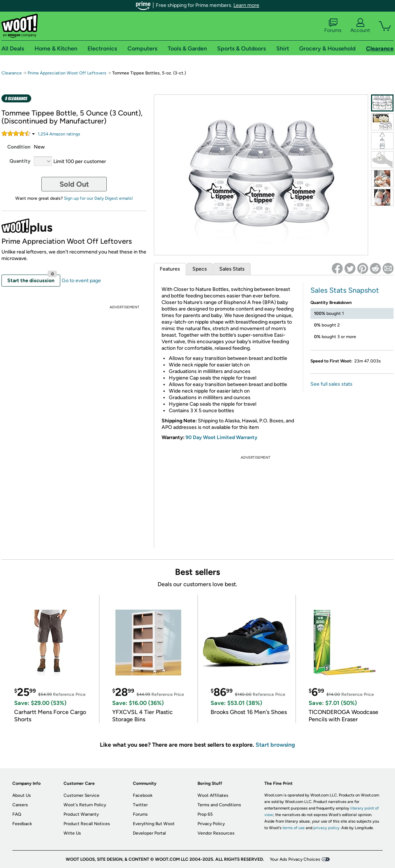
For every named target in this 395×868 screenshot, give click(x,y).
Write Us (72, 833)
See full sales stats (331, 384)
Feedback (22, 824)
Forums (333, 26)
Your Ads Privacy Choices (295, 859)
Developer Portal (149, 833)
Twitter (140, 805)
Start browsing (275, 745)
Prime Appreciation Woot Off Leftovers (67, 73)
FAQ (17, 814)
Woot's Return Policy (85, 805)
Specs (200, 269)
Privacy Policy (211, 824)
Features (170, 269)
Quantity (20, 161)
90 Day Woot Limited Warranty (221, 437)
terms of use (294, 828)
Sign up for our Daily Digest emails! (99, 198)
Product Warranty (81, 814)
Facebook (143, 795)
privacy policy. (327, 828)
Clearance (12, 73)
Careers (20, 805)
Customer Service (82, 795)
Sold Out (74, 184)
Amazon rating (59, 134)
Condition (19, 147)
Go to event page (81, 281)
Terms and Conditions (219, 805)
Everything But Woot (154, 824)
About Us (22, 795)
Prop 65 (205, 814)
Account (360, 26)
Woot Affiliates (213, 795)
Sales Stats (232, 269)
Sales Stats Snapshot (345, 290)
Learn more (246, 5)
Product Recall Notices (87, 824)
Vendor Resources (216, 833)
